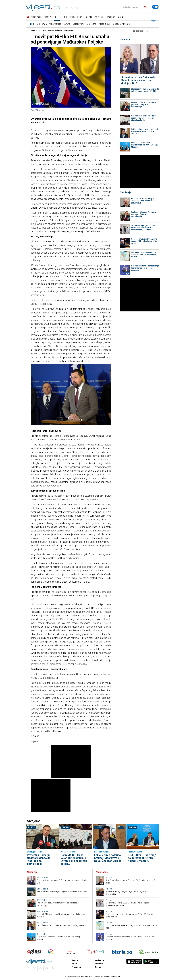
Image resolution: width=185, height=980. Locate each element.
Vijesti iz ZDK (105, 24)
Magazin (111, 17)
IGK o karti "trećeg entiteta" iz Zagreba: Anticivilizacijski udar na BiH (145, 254)
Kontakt (98, 967)
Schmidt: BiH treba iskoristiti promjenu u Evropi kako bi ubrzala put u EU (144, 118)
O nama (75, 960)
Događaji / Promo (121, 24)
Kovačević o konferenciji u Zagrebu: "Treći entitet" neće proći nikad (143, 201)
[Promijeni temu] (155, 7)
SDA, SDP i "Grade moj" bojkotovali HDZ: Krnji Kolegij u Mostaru (145, 145)
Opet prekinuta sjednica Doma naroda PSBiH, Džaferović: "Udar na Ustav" (145, 241)
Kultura (67, 24)
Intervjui (89, 17)
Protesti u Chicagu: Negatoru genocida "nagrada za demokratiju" (144, 104)
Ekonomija (42, 24)
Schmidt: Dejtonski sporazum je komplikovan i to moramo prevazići (145, 268)
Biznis (120, 17)
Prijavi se (155, 20)
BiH (57, 17)
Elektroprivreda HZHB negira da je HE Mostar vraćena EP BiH (145, 90)
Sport (80, 17)
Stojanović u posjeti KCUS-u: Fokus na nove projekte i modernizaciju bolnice (143, 228)
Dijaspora (92, 24)
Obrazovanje (79, 24)
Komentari (100, 17)
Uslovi (74, 964)
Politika (31, 24)
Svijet (72, 17)
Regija (64, 17)
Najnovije (48, 17)
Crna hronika (55, 24)
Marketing (99, 960)
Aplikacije (99, 964)
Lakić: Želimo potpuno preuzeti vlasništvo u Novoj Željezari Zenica (144, 131)
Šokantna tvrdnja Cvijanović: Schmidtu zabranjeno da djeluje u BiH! (139, 80)
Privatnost (76, 967)
